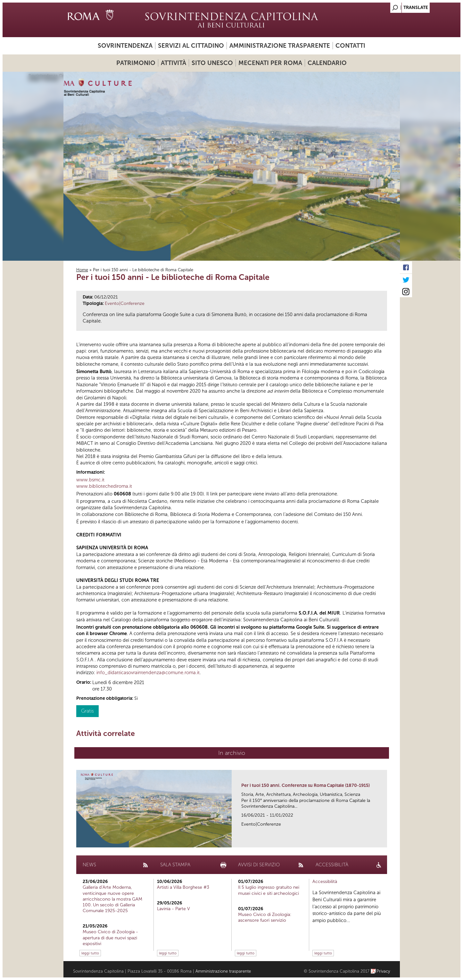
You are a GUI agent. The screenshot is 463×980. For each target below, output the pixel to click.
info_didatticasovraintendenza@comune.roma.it (148, 673)
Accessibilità (325, 882)
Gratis (87, 711)
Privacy (383, 971)
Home (82, 270)
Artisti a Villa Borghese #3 (183, 887)
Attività (174, 63)
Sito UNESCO (212, 63)
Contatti (350, 46)
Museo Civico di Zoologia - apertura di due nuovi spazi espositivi (110, 938)
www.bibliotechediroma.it (104, 486)
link (384, 841)
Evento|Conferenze (125, 303)
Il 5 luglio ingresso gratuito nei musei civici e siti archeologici (269, 890)
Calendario (327, 63)
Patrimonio (136, 63)
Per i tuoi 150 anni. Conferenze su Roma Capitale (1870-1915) (306, 785)
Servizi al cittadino (191, 46)
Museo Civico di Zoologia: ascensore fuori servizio (265, 917)
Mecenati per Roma (270, 63)
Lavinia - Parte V (174, 909)
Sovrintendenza (125, 46)
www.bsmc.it (90, 480)
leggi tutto (90, 953)
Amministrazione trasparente (280, 46)
